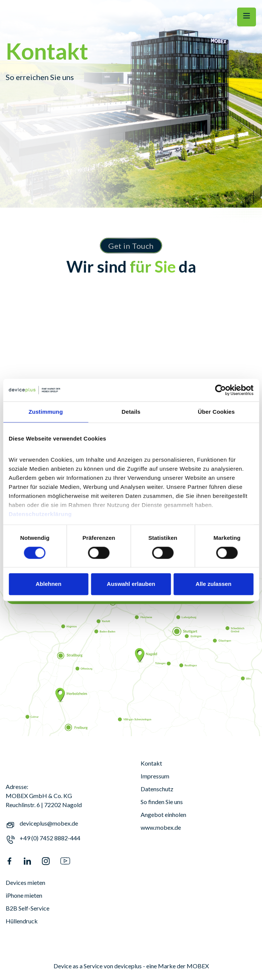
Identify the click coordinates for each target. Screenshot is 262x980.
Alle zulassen (214, 584)
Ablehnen (49, 584)
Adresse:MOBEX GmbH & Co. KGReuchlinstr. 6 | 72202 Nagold (44, 796)
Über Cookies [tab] (216, 412)
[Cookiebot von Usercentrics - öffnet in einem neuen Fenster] (220, 390)
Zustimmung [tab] (46, 412)
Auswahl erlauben (131, 584)
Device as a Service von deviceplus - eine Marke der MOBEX (131, 966)
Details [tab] (131, 412)
